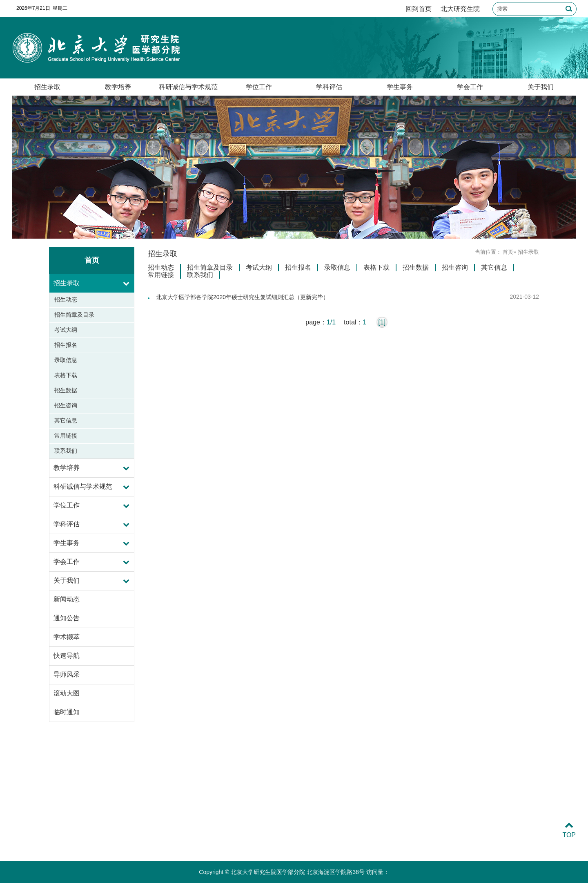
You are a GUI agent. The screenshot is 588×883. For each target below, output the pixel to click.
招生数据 (66, 390)
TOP (569, 830)
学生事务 (400, 87)
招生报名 (66, 345)
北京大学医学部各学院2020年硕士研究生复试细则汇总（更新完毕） (242, 297)
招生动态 (66, 300)
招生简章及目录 (74, 315)
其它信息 (66, 420)
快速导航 (67, 656)
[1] (382, 322)
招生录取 (47, 87)
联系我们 (66, 451)
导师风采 (67, 674)
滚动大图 (67, 693)
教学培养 (118, 87)
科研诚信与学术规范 (188, 87)
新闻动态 (67, 599)
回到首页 (419, 9)
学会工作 (470, 87)
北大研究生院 (460, 9)
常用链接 (66, 436)
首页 (508, 252)
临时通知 (67, 712)
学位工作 (259, 87)
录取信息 (66, 360)
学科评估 (329, 87)
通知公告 (67, 618)
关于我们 (541, 87)
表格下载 (66, 375)
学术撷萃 (67, 637)
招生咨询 (66, 405)
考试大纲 (66, 330)
